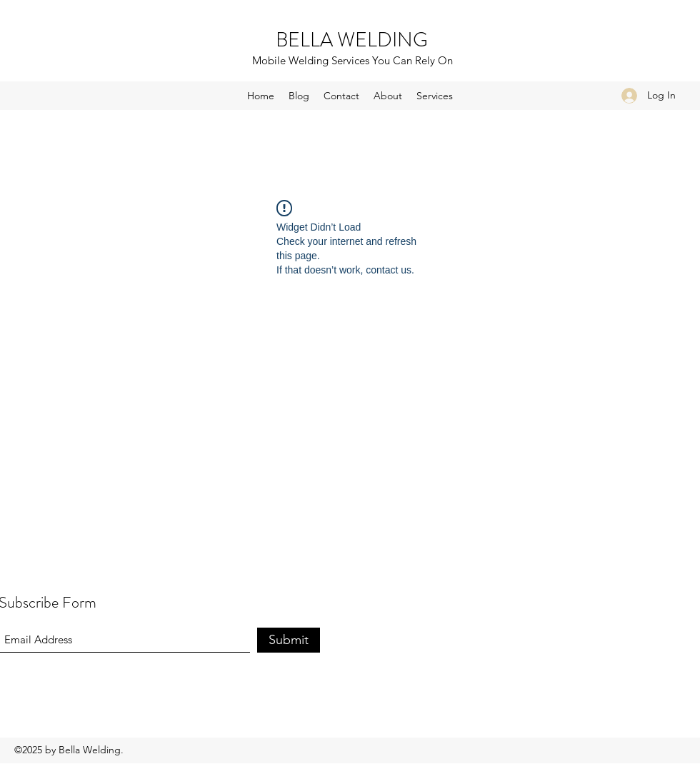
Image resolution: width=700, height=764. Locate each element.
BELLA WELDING (352, 40)
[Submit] (289, 640)
